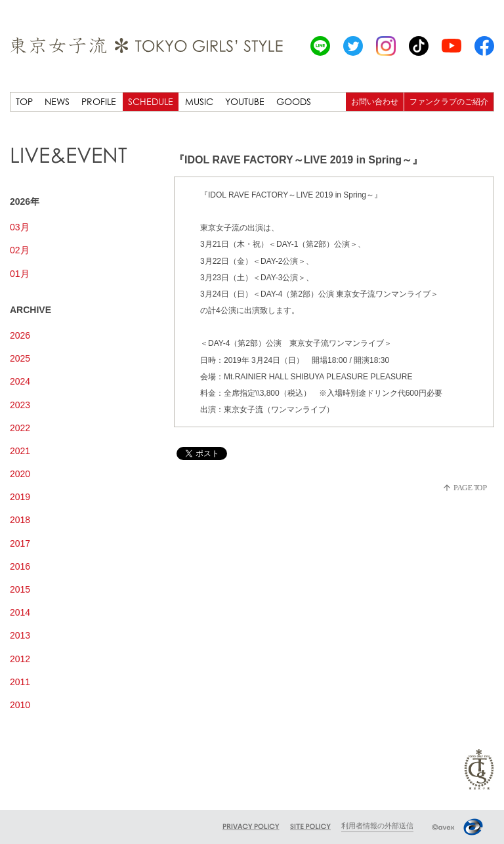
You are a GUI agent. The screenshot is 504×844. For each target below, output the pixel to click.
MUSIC (199, 101)
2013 (20, 635)
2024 (20, 381)
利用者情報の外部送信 (377, 826)
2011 (20, 682)
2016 (20, 566)
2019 (20, 497)
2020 (20, 474)
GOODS (294, 101)
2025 (20, 358)
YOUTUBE (245, 101)
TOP (24, 101)
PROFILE (99, 101)
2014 (20, 612)
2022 (20, 428)
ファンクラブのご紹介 (449, 101)
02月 (20, 250)
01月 (20, 274)
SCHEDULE (151, 101)
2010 (20, 705)
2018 (20, 520)
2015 (20, 589)
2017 (20, 543)
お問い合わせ (375, 101)
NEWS (57, 101)
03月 (20, 227)
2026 (20, 335)
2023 (20, 405)
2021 (20, 451)
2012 (20, 659)
